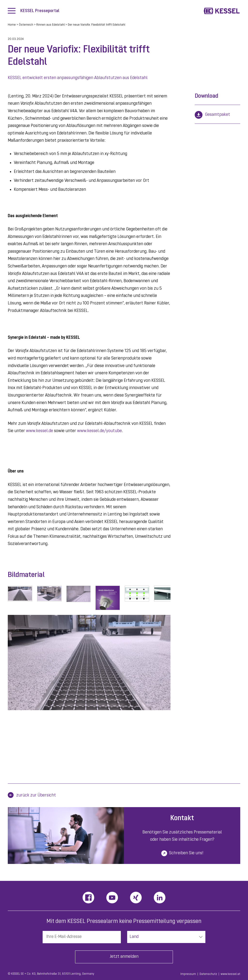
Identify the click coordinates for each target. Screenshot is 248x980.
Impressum (188, 974)
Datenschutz (208, 974)
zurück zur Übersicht (36, 795)
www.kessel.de (39, 431)
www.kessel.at (230, 974)
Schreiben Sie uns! (186, 853)
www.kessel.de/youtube (99, 431)
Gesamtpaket (217, 115)
